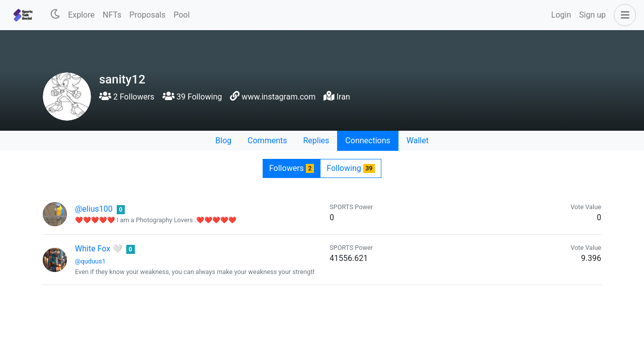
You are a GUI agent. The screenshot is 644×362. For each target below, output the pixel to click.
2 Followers (127, 97)
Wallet (418, 141)
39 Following (192, 97)
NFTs (112, 15)
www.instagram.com (278, 97)
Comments (267, 141)
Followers (292, 168)
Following (351, 168)
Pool (182, 15)
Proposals (147, 15)
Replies (316, 141)
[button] (623, 15)
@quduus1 (90, 261)
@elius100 (94, 209)
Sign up (592, 15)
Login (561, 15)
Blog (223, 141)
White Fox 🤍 (99, 249)
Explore (81, 15)
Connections (368, 141)
